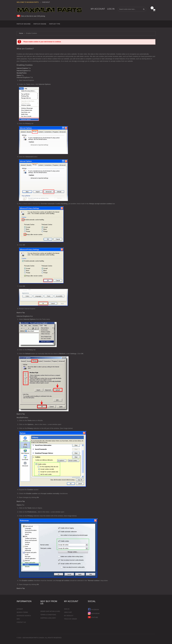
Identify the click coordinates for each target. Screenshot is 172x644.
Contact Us (21, 622)
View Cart (68, 612)
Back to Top (21, 313)
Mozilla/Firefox (22, 73)
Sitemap (20, 609)
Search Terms (22, 612)
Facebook (93, 609)
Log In (111, 9)
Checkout (46, 2)
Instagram (94, 613)
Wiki (18, 619)
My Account (98, 9)
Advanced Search (24, 616)
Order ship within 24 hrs (50, 611)
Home (21, 33)
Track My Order (71, 619)
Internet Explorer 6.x (24, 71)
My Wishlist (69, 616)
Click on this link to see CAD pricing (31, 16)
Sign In (67, 609)
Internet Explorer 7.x (24, 68)
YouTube (93, 617)
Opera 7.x (20, 75)
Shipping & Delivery (48, 618)
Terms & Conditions (48, 615)
